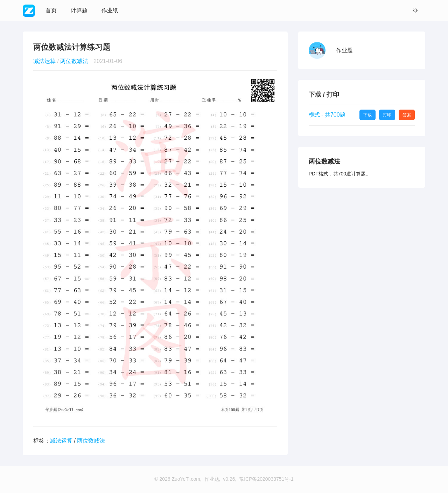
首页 (51, 10)
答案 (407, 115)
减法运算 (44, 61)
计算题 (79, 10)
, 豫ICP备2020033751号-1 (264, 479)
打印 (387, 115)
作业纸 (110, 10)
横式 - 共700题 (327, 115)
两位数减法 (74, 61)
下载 (367, 115)
